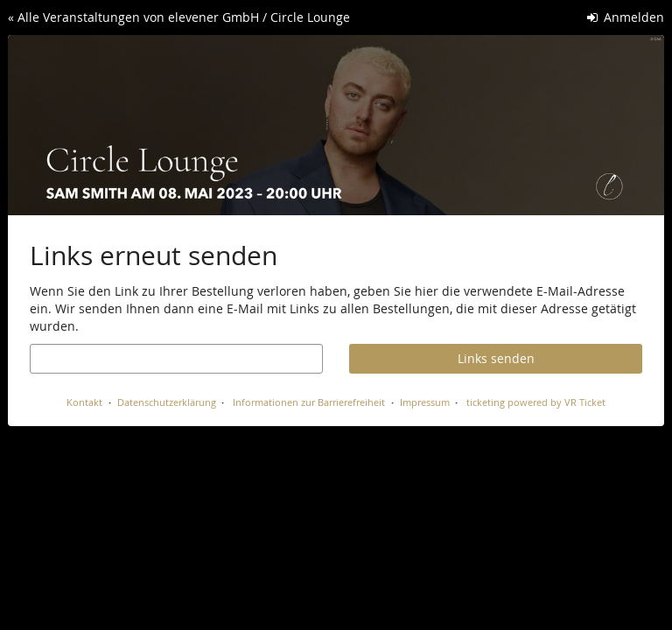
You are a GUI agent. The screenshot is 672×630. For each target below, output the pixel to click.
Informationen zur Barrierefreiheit (308, 402)
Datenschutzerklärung (167, 402)
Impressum (425, 402)
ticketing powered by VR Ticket (536, 402)
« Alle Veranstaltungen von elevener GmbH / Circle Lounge (179, 17)
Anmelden (626, 17)
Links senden (496, 358)
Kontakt (84, 402)
